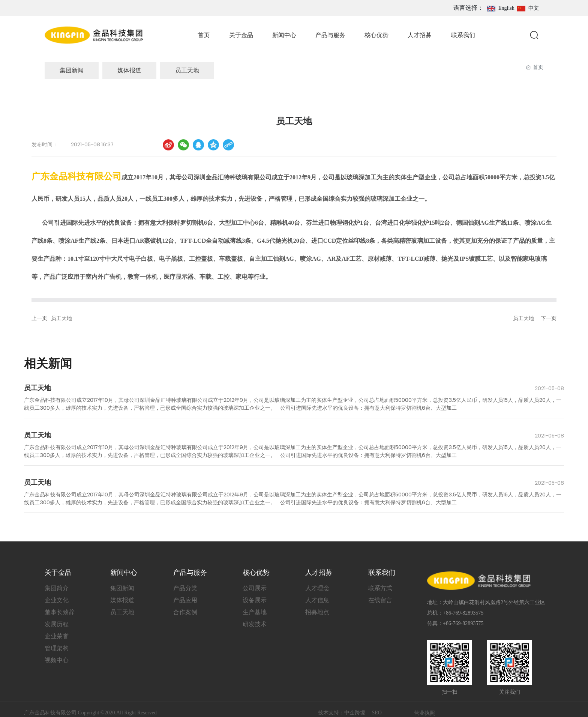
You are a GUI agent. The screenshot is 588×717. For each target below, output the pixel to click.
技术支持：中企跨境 (342, 713)
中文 (534, 8)
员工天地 (187, 70)
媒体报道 (129, 70)
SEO (377, 713)
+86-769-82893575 (463, 613)
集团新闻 (72, 70)
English (506, 8)
